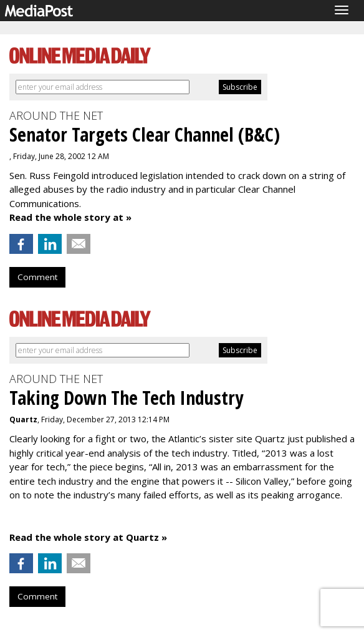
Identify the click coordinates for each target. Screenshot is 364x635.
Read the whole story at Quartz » (88, 537)
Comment (37, 277)
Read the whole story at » (70, 217)
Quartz (23, 419)
